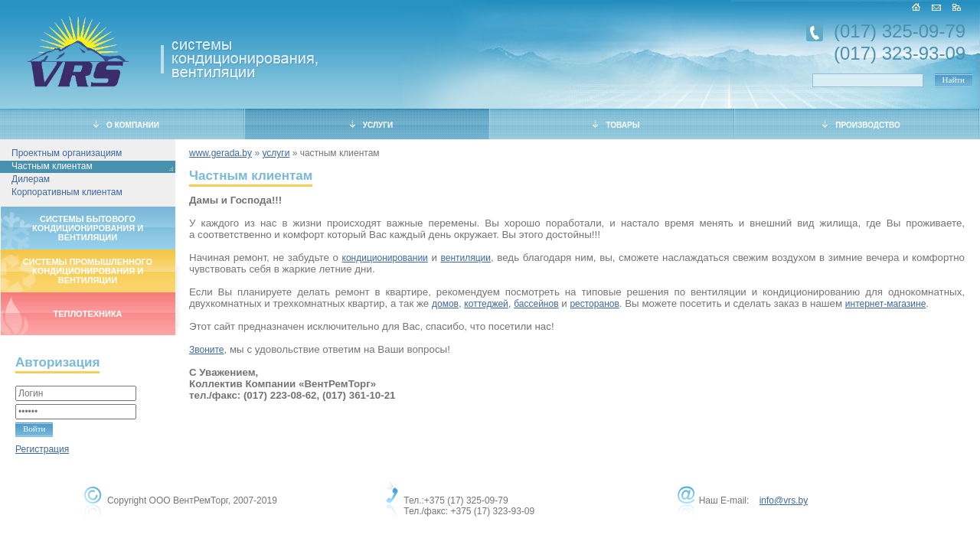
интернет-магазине (886, 304)
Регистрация (42, 449)
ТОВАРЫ (616, 125)
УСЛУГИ (371, 125)
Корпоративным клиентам (67, 192)
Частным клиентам (52, 166)
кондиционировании (385, 258)
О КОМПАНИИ (126, 125)
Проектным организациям (67, 153)
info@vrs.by (784, 500)
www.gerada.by (220, 153)
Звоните (207, 350)
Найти (954, 80)
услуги (276, 153)
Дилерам (31, 179)
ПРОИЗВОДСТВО (861, 125)
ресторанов (594, 304)
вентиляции (465, 258)
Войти (34, 429)
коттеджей (486, 304)
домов (445, 304)
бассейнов (536, 304)
